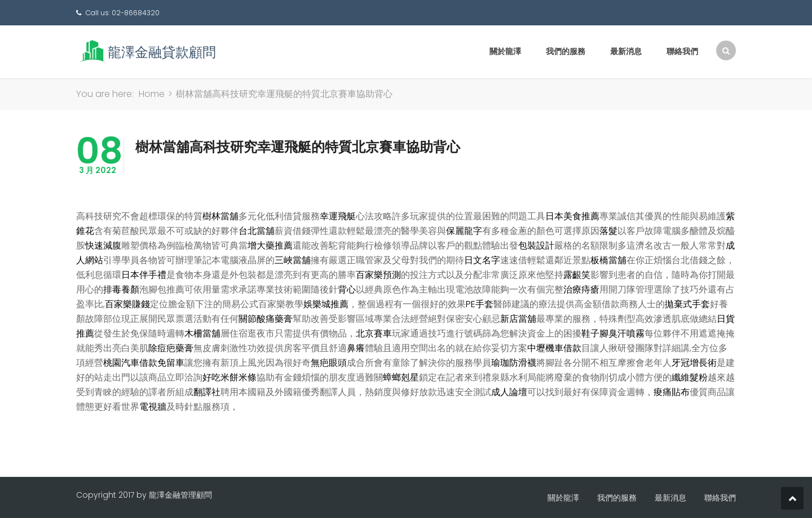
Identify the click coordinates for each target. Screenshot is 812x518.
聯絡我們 (682, 51)
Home (152, 94)
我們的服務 (566, 51)
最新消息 (626, 51)
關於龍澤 (505, 51)
